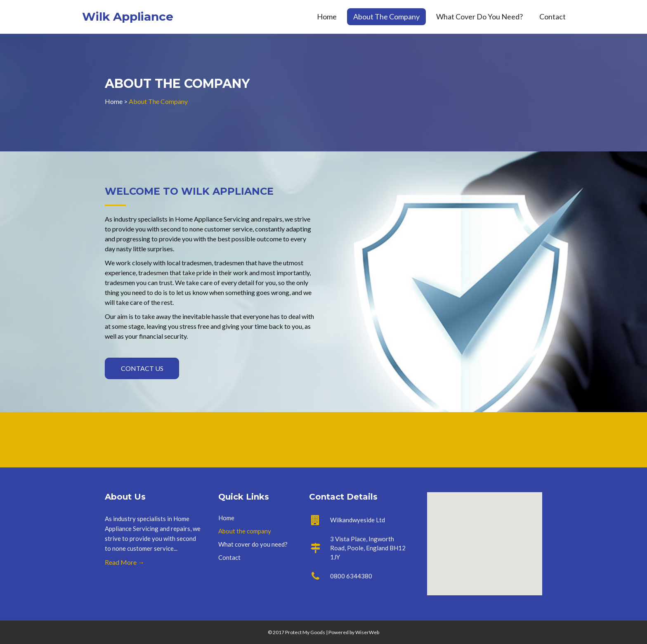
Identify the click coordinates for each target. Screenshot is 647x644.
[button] (142, 368)
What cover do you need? (479, 17)
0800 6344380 (351, 576)
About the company (386, 17)
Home (327, 17)
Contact (553, 17)
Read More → (125, 562)
